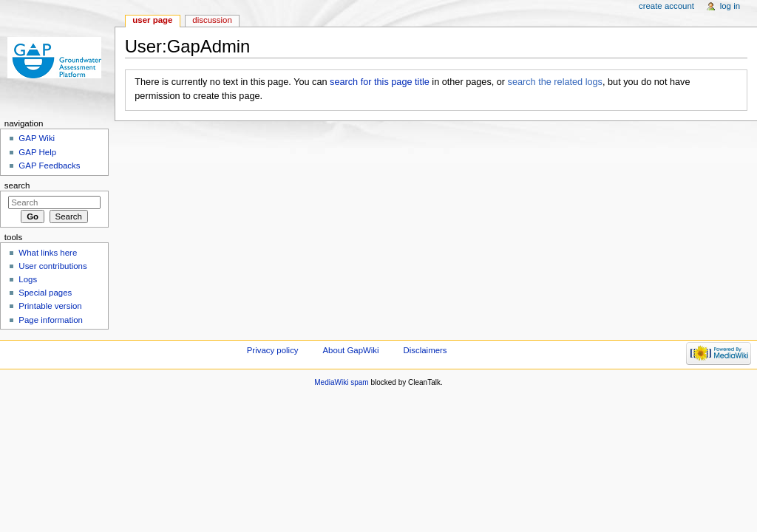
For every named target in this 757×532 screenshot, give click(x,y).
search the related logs (555, 82)
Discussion (212, 20)
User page (152, 20)
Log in (730, 6)
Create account (666, 6)
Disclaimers (425, 350)
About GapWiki (350, 350)
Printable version (50, 306)
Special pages (45, 293)
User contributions (52, 266)
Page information (51, 320)
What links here (48, 253)
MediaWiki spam (341, 382)
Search (17, 185)
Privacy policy (273, 350)
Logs (28, 279)
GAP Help (37, 152)
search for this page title (380, 82)
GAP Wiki (37, 138)
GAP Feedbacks (49, 166)
